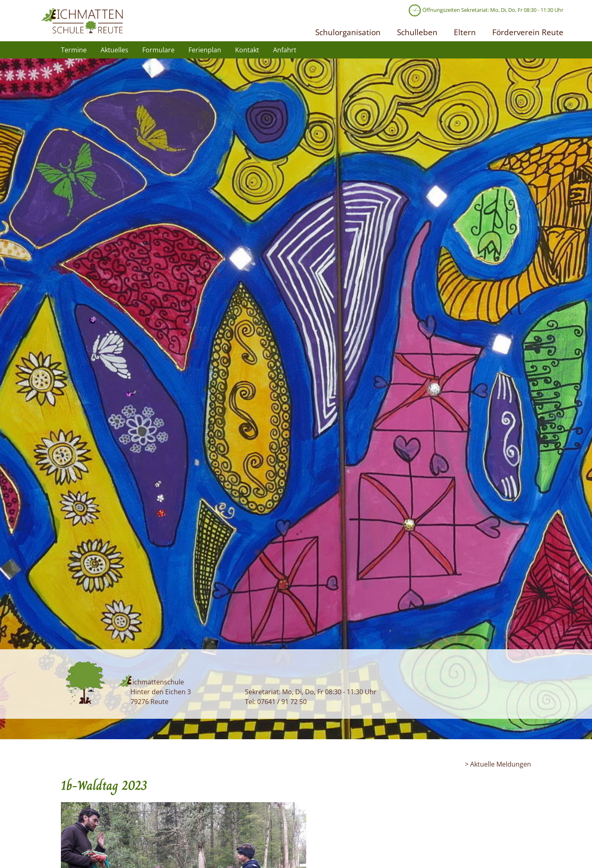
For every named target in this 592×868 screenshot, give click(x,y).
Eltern (465, 32)
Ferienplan (205, 50)
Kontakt (247, 50)
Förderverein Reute (528, 32)
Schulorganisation (348, 32)
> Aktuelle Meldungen (498, 764)
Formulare (158, 50)
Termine (74, 50)
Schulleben (417, 32)
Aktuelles (114, 50)
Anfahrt (285, 50)
